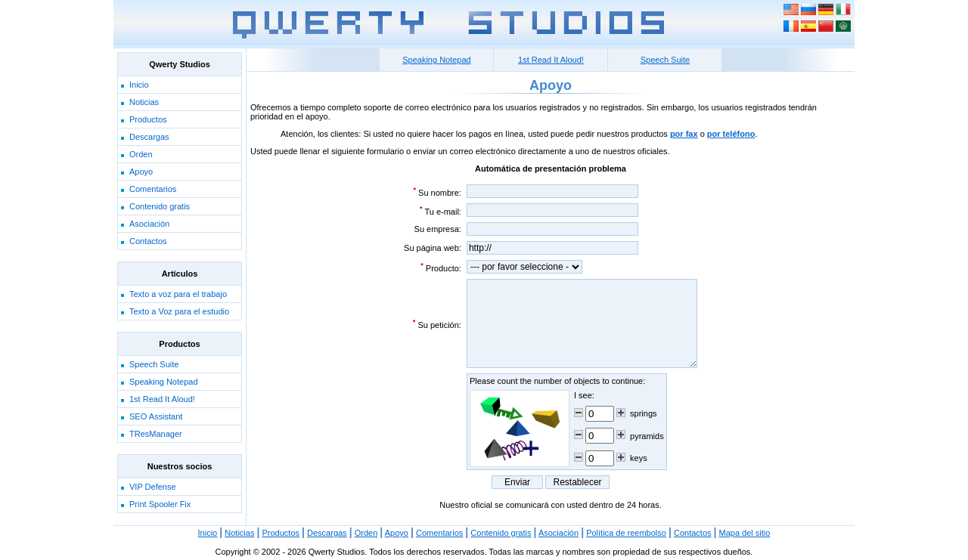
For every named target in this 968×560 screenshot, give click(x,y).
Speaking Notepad (164, 382)
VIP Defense (153, 487)
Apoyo (141, 172)
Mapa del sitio (745, 533)
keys (639, 458)
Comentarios (153, 189)
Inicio (139, 85)
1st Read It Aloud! (162, 399)
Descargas (149, 137)
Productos (148, 119)
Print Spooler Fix (160, 504)
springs (643, 413)
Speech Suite (154, 364)
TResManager (156, 434)
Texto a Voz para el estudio (179, 311)
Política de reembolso (626, 533)
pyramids (647, 436)
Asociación (149, 224)
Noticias (144, 102)
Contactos (148, 241)
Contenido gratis (160, 206)
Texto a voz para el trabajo (178, 294)
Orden (141, 154)
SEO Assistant (156, 416)
